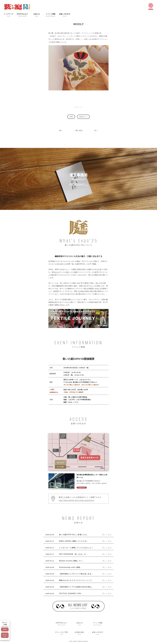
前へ (61, 130)
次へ (96, 130)
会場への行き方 (65, 15)
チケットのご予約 (61, 633)
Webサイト (83, 117)
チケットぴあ (5, 635)
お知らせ (37, 15)
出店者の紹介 (80, 633)
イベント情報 (51, 15)
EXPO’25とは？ (23, 15)
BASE (5, 629)
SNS (71, 117)
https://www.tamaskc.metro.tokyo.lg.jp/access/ (77, 500)
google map (82, 488)
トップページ (9, 15)
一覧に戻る (78, 130)
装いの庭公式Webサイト (78, 184)
